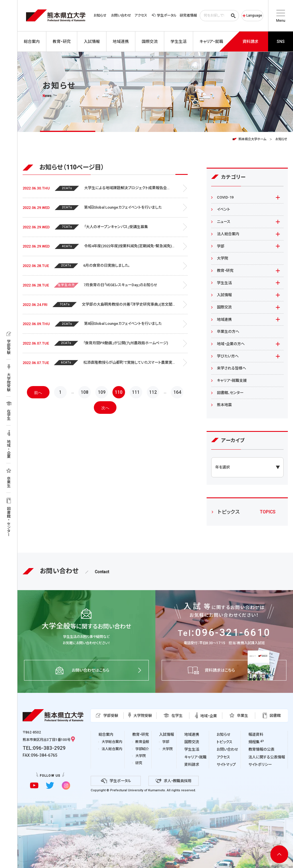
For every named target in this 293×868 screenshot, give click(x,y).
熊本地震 (224, 405)
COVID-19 (225, 197)
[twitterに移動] (50, 785)
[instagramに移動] (66, 785)
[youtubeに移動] (34, 785)
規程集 (254, 742)
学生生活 (224, 283)
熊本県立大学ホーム (252, 139)
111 (136, 392)
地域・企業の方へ (231, 344)
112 (153, 392)
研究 (139, 763)
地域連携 (224, 320)
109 (102, 392)
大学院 (222, 258)
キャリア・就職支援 (232, 380)
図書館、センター (230, 393)
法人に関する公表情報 (267, 757)
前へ (38, 393)
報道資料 (256, 734)
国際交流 (224, 307)
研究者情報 (188, 15)
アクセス (141, 15)
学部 (221, 246)
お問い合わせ (121, 15)
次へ (105, 408)
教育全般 (142, 742)
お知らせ (100, 15)
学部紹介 (142, 749)
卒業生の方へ (228, 332)
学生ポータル (164, 15)
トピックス (224, 742)
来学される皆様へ (231, 368)
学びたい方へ (228, 356)
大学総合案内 (112, 742)
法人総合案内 (228, 234)
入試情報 (224, 295)
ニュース (224, 222)
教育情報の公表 (261, 749)
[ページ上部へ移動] (279, 854)
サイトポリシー (260, 765)
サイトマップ (226, 765)
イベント (223, 209)
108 (85, 392)
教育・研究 (225, 271)
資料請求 (192, 765)
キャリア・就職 (195, 757)
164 (177, 392)
